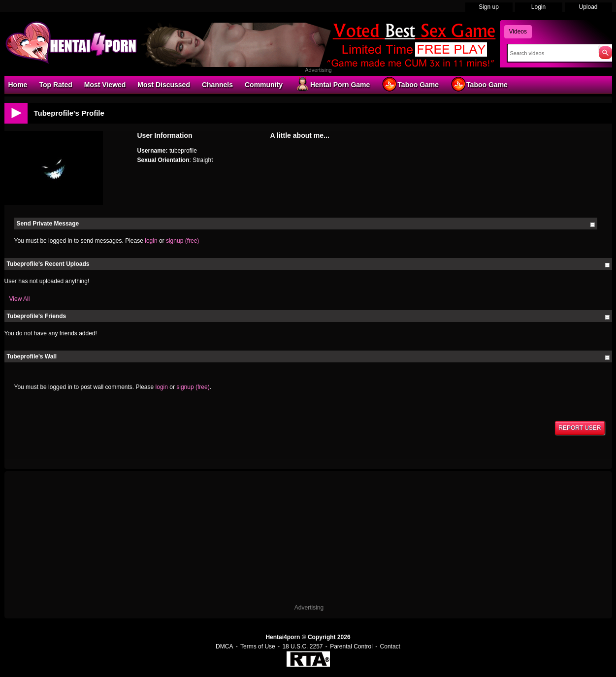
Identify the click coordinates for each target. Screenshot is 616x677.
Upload (588, 7)
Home (18, 85)
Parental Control (351, 646)
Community (264, 85)
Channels (217, 85)
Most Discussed (164, 85)
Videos (518, 32)
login (151, 241)
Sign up (489, 7)
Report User (580, 428)
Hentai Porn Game (332, 84)
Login (538, 7)
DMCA (224, 646)
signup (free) (182, 241)
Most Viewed (105, 85)
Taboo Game (410, 84)
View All (20, 299)
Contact (390, 646)
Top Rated (55, 85)
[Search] (551, 53)
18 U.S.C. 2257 (302, 646)
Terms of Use (258, 646)
